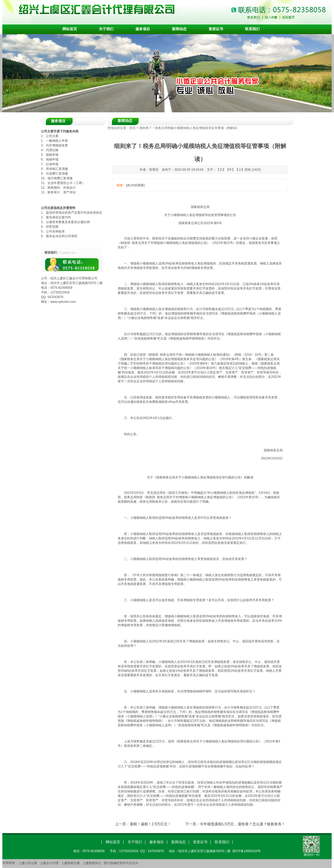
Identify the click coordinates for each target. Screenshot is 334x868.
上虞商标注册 (70, 863)
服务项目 (143, 29)
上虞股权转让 (92, 863)
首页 (133, 128)
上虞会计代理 (49, 863)
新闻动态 (179, 29)
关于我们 (106, 29)
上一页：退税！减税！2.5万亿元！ (143, 824)
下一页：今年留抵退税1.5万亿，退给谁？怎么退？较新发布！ (235, 824)
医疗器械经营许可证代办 (121, 863)
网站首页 (70, 29)
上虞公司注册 (28, 863)
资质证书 (216, 29)
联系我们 (252, 29)
